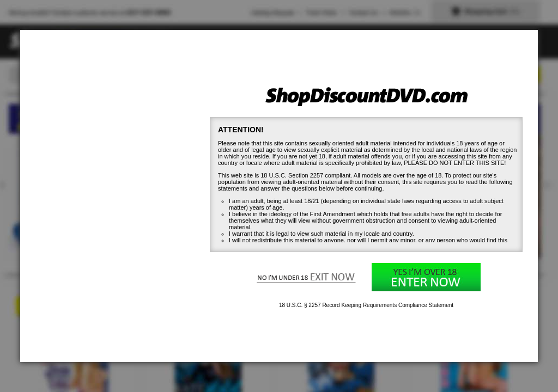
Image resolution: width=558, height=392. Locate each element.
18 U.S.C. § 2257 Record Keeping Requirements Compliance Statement (366, 305)
